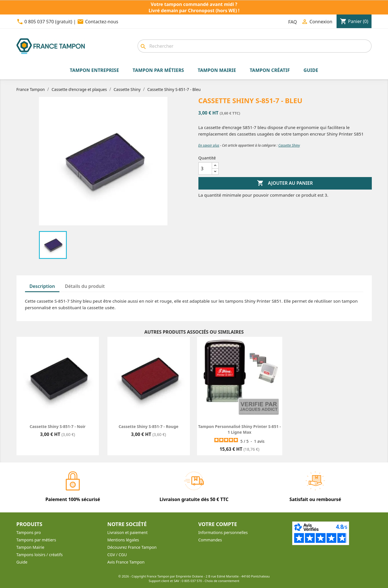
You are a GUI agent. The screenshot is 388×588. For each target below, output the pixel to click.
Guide (22, 562)
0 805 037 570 (192, 581)
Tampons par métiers (36, 540)
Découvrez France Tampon (132, 547)
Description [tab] (42, 286)
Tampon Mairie (30, 547)
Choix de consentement (222, 581)
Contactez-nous (102, 22)
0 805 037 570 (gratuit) (48, 22)
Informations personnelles (223, 532)
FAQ (292, 22)
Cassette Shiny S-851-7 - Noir (58, 426)
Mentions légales (123, 540)
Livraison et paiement (128, 532)
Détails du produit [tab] (85, 286)
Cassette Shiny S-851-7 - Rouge (148, 426)
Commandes (210, 540)
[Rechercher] (255, 46)
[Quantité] (205, 169)
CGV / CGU (117, 555)
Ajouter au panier (285, 183)
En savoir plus (209, 145)
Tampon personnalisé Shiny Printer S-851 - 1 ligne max (239, 429)
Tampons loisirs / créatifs (40, 555)
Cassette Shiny (289, 145)
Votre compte (218, 524)
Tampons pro (29, 532)
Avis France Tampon (126, 562)
